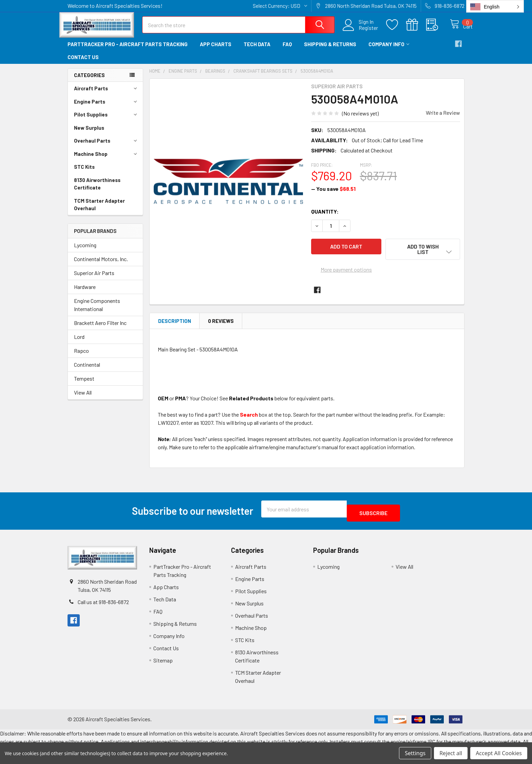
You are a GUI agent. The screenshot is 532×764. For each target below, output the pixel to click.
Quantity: (325, 217)
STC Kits (84, 173)
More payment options (346, 270)
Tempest (84, 385)
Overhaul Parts (107, 147)
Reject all (451, 753)
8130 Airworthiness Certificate (97, 190)
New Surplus (89, 134)
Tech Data (257, 50)
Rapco (81, 357)
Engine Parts (107, 108)
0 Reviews (221, 327)
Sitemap (163, 662)
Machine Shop (107, 160)
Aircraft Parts (107, 94)
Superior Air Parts (94, 279)
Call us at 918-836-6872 (103, 604)
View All (83, 398)
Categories (89, 81)
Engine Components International (97, 311)
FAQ (287, 50)
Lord (79, 343)
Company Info (389, 50)
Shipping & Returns (330, 50)
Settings (415, 753)
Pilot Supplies (107, 121)
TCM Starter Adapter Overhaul (99, 211)
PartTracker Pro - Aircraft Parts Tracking (128, 50)
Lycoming (85, 251)
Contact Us (83, 63)
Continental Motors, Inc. (101, 265)
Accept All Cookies (499, 753)
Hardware (85, 293)
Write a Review (443, 119)
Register (361, 32)
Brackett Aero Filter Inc (100, 329)
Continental (87, 371)
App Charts (216, 50)
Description (175, 327)
